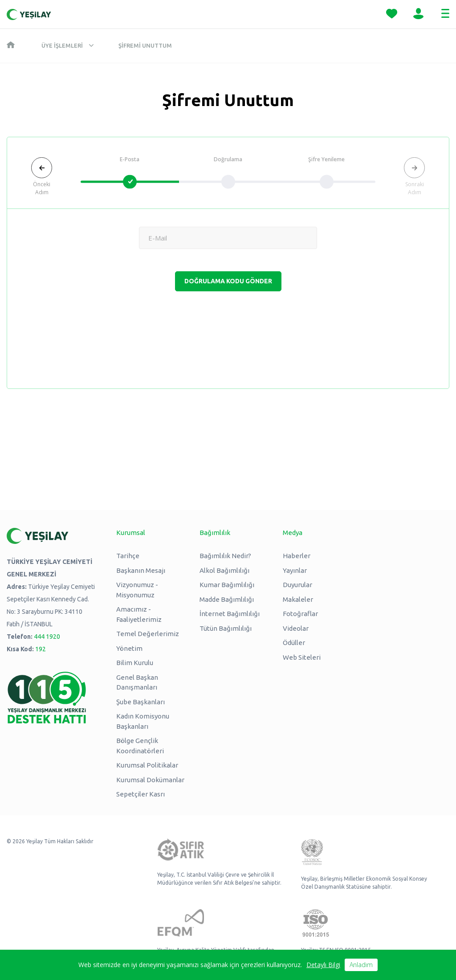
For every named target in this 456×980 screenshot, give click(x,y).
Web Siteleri (302, 657)
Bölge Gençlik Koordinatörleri (140, 746)
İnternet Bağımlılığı (230, 614)
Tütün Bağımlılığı (226, 628)
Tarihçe (128, 556)
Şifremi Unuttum (145, 45)
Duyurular (297, 585)
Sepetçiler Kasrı (140, 794)
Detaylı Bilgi (323, 965)
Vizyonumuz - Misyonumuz (137, 590)
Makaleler (298, 599)
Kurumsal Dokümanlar (150, 780)
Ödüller (294, 643)
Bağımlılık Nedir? (225, 556)
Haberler (297, 556)
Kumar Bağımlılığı (227, 585)
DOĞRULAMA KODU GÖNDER (228, 281)
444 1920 (47, 637)
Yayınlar (295, 570)
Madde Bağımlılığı (227, 599)
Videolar (296, 628)
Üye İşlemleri (62, 45)
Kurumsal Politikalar (147, 765)
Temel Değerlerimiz (148, 634)
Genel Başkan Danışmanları (137, 682)
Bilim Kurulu (135, 663)
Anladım (361, 965)
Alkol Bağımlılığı (224, 570)
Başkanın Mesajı (141, 570)
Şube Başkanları (140, 702)
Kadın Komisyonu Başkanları (143, 721)
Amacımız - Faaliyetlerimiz (139, 614)
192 (41, 649)
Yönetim (129, 648)
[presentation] (228, 331)
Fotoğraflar (300, 614)
